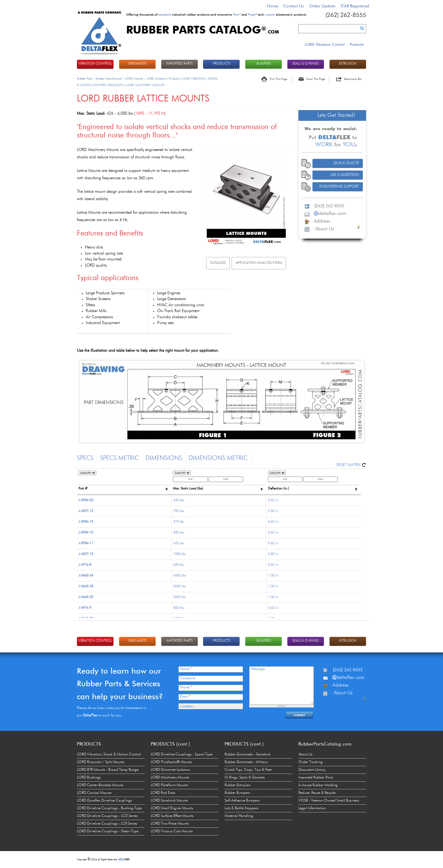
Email (186, 697)
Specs (85, 458)
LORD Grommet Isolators (170, 770)
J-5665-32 (86, 597)
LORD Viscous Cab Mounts (172, 831)
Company (188, 678)
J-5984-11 (86, 543)
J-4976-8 (85, 565)
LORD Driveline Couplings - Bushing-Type (109, 808)
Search (362, 28)
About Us (305, 755)
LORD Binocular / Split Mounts (101, 762)
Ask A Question (345, 175)
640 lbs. (179, 500)
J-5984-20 (86, 500)
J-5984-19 (86, 522)
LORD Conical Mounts (94, 793)
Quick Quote (346, 163)
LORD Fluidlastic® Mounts (171, 762)
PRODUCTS (221, 64)
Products (357, 44)
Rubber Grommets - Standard (247, 755)
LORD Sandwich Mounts (169, 801)
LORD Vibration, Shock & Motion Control (109, 755)
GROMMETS (137, 64)
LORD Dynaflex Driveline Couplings (104, 801)
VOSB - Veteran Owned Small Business (329, 801)
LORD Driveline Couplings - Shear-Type (108, 831)
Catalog (218, 263)
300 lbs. (179, 533)
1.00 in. (273, 576)
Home (273, 6)
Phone (186, 688)
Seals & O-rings (305, 64)
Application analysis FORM (259, 263)
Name (186, 669)
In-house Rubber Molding (318, 785)
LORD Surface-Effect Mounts (172, 816)
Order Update (322, 6)
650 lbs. (179, 565)
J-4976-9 (85, 608)
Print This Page (278, 79)
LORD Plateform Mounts (169, 785)
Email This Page (316, 79)
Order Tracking (311, 762)
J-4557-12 (86, 511)
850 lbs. (179, 608)
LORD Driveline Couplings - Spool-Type (182, 755)
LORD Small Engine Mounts (172, 808)
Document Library (312, 770)
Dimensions (164, 458)
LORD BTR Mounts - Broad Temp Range (108, 770)
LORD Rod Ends (163, 793)
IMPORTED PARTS (180, 64)
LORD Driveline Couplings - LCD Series (107, 816)
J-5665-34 (86, 576)
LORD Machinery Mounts (170, 778)
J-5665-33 (86, 587)
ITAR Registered (355, 6)
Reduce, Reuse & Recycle (317, 793)
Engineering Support (339, 187)
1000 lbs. (180, 554)
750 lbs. (179, 511)
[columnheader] (124, 482)
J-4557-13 (86, 554)
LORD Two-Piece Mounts (170, 824)
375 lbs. (179, 522)
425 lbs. (179, 543)
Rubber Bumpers (237, 793)
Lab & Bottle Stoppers (241, 808)
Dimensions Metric (218, 458)
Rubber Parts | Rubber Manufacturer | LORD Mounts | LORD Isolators (121, 79)
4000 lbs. (180, 576)
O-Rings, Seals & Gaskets (245, 778)
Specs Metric (120, 458)
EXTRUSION (348, 64)
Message (258, 669)
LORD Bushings (89, 778)
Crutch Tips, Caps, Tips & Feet (248, 770)
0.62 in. (273, 500)
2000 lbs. (180, 597)
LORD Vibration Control (325, 44)
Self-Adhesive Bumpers (242, 801)
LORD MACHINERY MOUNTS (146, 85)
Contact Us (294, 6)
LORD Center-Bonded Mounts (100, 785)
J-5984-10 (86, 533)
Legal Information (312, 808)
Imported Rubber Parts (316, 778)
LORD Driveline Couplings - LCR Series (107, 824)
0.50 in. (273, 511)
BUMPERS (264, 64)
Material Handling (239, 816)
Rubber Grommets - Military (246, 762)
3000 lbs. (180, 587)
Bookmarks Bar (353, 79)
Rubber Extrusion (237, 785)
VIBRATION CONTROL (95, 64)
